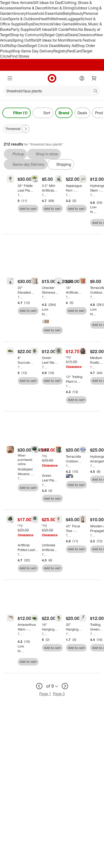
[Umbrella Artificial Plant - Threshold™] (50, 548)
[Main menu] (10, 78)
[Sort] (43, 113)
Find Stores (20, 56)
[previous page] (39, 686)
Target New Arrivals (16, 3)
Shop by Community (27, 35)
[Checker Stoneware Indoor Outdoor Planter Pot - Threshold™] (50, 290)
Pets (72, 29)
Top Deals (19, 46)
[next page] (65, 686)
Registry (60, 51)
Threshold (21, 195)
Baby (67, 13)
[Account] (82, 78)
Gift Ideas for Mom (51, 40)
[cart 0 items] (94, 78)
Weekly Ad (67, 46)
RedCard (75, 51)
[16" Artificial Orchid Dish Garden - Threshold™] (74, 290)
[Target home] (52, 78)
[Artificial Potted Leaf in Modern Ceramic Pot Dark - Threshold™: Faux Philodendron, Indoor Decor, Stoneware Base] (28, 548)
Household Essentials (44, 13)
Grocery (19, 13)
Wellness (58, 19)
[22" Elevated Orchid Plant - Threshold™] (26, 290)
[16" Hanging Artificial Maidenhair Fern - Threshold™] (50, 627)
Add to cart (28, 209)
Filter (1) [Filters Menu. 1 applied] (17, 113)
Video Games (63, 24)
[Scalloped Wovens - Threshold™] (26, 472)
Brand (64, 113)
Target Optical (56, 35)
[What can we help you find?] (52, 91)
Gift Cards (60, 29)
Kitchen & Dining (60, 8)
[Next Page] (26, 129)
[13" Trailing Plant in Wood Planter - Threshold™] (74, 379)
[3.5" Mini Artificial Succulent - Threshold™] (50, 188)
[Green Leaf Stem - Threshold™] (50, 360)
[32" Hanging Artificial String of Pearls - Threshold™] (74, 627)
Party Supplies (23, 29)
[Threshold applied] (16, 129)
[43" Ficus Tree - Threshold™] (74, 529)
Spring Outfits (24, 40)
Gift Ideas (43, 29)
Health (45, 19)
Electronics (42, 24)
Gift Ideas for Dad (47, 3)
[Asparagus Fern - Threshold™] (74, 188)
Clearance (86, 35)
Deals (73, 35)
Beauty (77, 13)
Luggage (73, 19)
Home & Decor (33, 8)
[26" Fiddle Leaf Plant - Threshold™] (26, 188)
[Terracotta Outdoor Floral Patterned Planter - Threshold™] (74, 459)
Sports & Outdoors (24, 19)
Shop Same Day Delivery (32, 51)
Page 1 (45, 694)
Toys (29, 24)
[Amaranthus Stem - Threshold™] (27, 627)
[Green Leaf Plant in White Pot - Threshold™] (50, 478)
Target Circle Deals (42, 46)
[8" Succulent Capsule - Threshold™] (26, 360)
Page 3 (59, 694)
